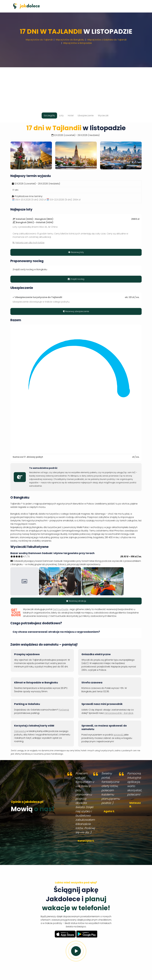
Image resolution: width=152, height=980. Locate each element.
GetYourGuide (61, 609)
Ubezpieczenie (86, 116)
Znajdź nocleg (76, 279)
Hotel (71, 116)
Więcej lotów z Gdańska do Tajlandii (107, 40)
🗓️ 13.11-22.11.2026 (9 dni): (63, 200)
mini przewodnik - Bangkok (119, 713)
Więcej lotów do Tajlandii (39, 40)
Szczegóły (49, 116)
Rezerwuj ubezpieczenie (76, 311)
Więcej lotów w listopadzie (77, 43)
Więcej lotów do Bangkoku (70, 40)
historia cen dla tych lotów (30, 243)
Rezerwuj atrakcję (76, 601)
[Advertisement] (76, 87)
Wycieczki (103, 116)
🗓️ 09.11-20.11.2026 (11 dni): (29, 200)
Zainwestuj (20, 731)
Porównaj (64, 710)
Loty (61, 116)
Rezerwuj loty (76, 252)
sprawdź (118, 735)
